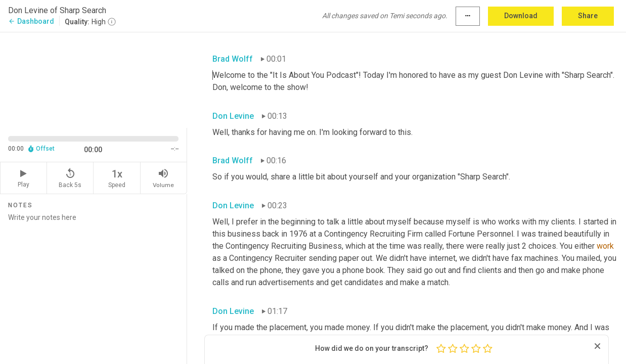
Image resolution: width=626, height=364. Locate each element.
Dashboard (31, 21)
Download (521, 16)
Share (588, 16)
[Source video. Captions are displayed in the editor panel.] (94, 79)
